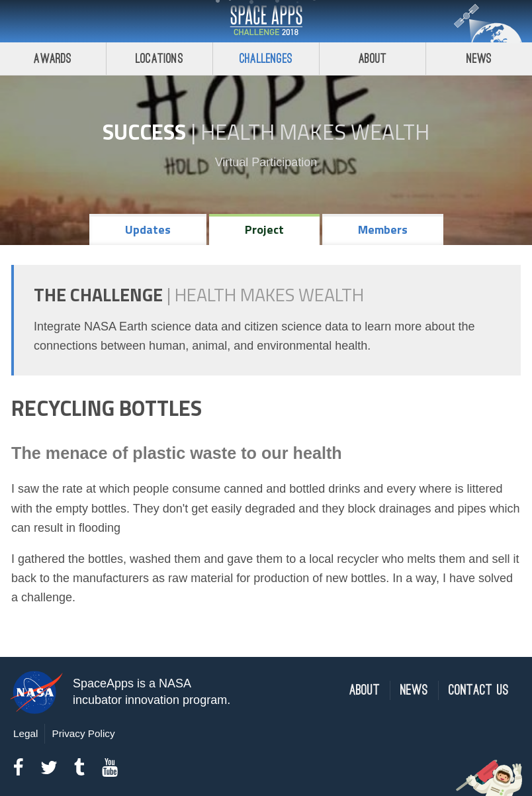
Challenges (266, 59)
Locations (159, 59)
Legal (25, 733)
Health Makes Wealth (315, 132)
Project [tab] (264, 229)
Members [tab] (383, 229)
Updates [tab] (148, 229)
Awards (53, 59)
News (479, 59)
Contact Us (479, 690)
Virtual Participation (266, 162)
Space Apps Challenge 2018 (266, 21)
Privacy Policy (83, 733)
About (373, 59)
